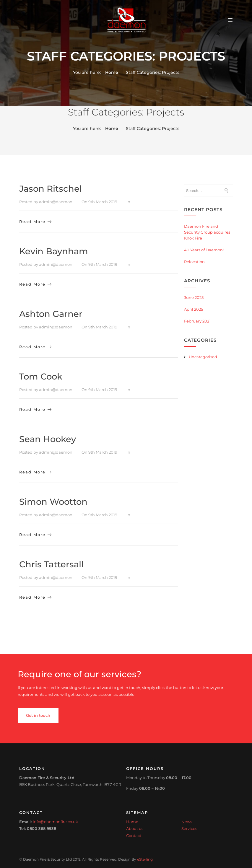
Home (112, 72)
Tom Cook (41, 376)
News (187, 822)
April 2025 (194, 309)
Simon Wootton (53, 502)
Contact (134, 836)
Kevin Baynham (54, 251)
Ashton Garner (51, 314)
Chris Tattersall (51, 564)
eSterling (145, 859)
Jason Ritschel (51, 189)
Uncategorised (203, 357)
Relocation (194, 262)
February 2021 (197, 321)
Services (189, 828)
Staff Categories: (153, 72)
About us (135, 828)
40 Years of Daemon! (204, 250)
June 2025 (194, 297)
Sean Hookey (48, 439)
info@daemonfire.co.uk (55, 822)
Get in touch (38, 715)
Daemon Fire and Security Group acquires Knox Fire (207, 232)
